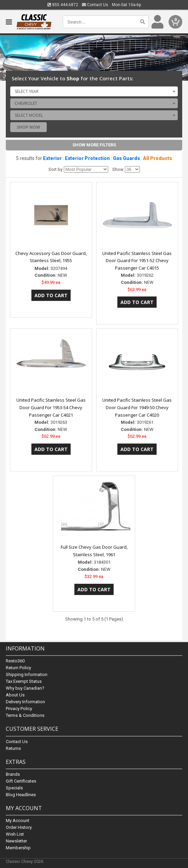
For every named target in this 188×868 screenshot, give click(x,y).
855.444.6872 (63, 5)
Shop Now (28, 127)
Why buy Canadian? (25, 688)
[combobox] (94, 91)
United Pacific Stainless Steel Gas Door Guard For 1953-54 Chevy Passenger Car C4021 (51, 407)
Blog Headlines (21, 795)
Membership (18, 848)
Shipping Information (27, 675)
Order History (19, 827)
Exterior (52, 158)
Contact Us (95, 5)
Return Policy (18, 668)
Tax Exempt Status (24, 682)
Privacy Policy (19, 709)
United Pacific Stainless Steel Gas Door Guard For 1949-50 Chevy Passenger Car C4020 (137, 407)
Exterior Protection (87, 158)
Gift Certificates (21, 781)
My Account (18, 821)
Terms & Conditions (25, 716)
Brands (13, 774)
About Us (15, 695)
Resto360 (15, 661)
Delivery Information (25, 702)
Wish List (15, 834)
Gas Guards (126, 158)
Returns (13, 748)
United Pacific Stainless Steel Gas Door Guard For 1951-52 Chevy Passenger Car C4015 (137, 261)
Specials (14, 788)
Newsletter (16, 841)
